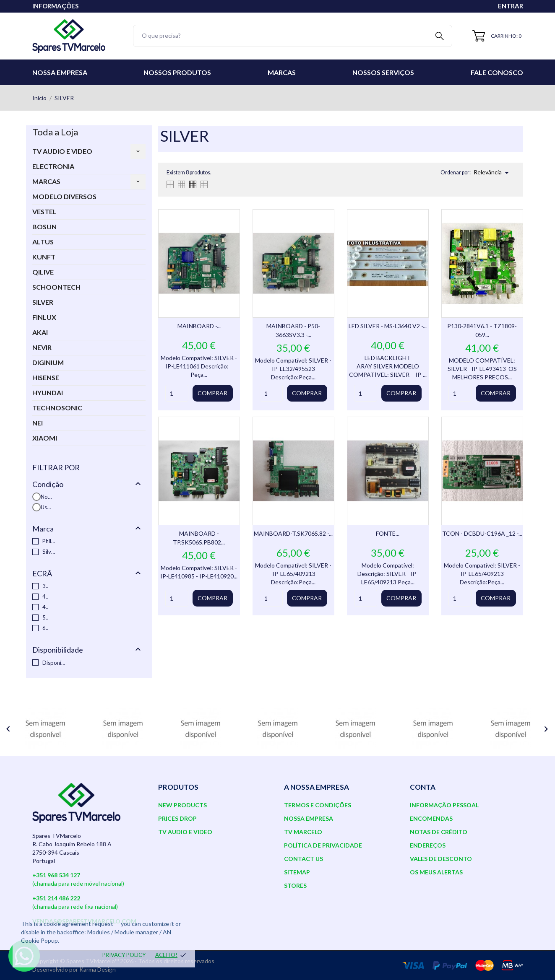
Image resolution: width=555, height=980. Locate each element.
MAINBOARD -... (199, 326)
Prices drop (177, 818)
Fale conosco (497, 72)
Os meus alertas (436, 872)
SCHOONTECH (56, 287)
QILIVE (43, 272)
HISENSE (46, 377)
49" (46, 607)
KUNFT (44, 257)
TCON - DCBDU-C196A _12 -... (482, 533)
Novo (47, 497)
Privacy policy (124, 955)
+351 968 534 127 (56, 875)
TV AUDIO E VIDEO (62, 151)
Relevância (493, 173)
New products (182, 805)
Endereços (428, 845)
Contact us (304, 859)
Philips (49, 541)
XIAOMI (45, 438)
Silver (49, 552)
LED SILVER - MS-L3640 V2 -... (388, 326)
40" (46, 596)
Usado (47, 507)
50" (46, 617)
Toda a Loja (55, 132)
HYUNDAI (48, 393)
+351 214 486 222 (56, 898)
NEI (38, 423)
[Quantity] (177, 393)
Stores (295, 885)
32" (46, 586)
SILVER (43, 302)
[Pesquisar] (293, 36)
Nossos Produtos (177, 72)
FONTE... (388, 533)
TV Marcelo (303, 832)
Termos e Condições (318, 805)
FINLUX (44, 317)
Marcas (282, 72)
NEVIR (42, 347)
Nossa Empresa (60, 72)
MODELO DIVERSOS (64, 196)
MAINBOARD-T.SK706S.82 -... (293, 533)
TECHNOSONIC (57, 408)
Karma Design (98, 969)
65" (46, 628)
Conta (423, 787)
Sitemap (297, 872)
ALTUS (43, 242)
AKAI (40, 332)
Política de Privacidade (323, 845)
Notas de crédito (439, 832)
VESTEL (44, 211)
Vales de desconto (441, 859)
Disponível (54, 663)
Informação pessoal (444, 805)
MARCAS (46, 181)
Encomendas (431, 818)
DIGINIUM (48, 362)
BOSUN (44, 227)
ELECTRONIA (53, 166)
